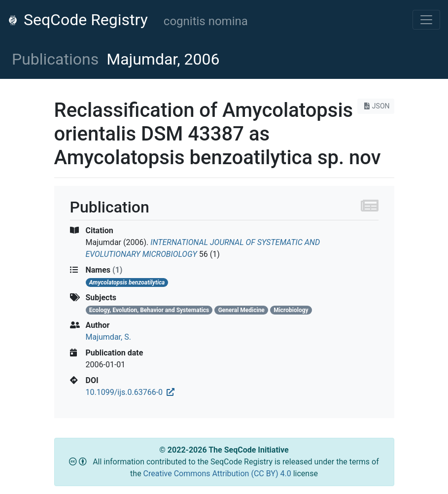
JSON (376, 106)
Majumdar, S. (108, 337)
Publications (55, 59)
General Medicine (241, 310)
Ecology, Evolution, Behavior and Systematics (149, 310)
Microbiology (291, 310)
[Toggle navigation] (426, 20)
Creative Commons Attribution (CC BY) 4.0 (218, 474)
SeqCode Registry (78, 20)
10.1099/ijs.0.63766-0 (130, 392)
